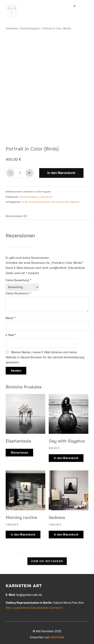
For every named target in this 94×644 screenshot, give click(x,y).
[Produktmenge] (20, 171)
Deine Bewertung (18, 278)
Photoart (34, 200)
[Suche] (64, 8)
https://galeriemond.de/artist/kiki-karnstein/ (34, 606)
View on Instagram (47, 559)
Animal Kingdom (30, 28)
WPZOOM (57, 635)
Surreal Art (62, 200)
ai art (25, 200)
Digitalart (74, 200)
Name (11, 316)
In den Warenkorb (61, 171)
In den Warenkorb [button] (66, 456)
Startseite (12, 28)
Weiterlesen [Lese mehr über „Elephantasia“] (19, 451)
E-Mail (11, 333)
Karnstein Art (48, 200)
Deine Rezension (18, 291)
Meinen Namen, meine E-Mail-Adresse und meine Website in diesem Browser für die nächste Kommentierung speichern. (45, 355)
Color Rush (46, 195)
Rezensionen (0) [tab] (16, 214)
